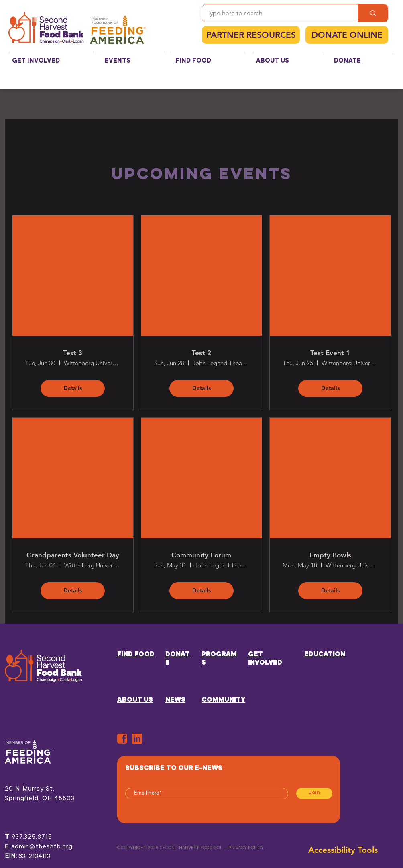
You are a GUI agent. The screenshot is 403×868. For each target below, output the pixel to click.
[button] (51, 58)
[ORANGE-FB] (122, 739)
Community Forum (201, 555)
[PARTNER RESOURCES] (251, 35)
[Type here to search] (274, 13)
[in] (137, 739)
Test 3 (73, 353)
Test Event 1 (330, 353)
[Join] (314, 793)
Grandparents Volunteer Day (73, 555)
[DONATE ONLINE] (347, 35)
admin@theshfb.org (42, 847)
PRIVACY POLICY (246, 848)
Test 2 (201, 353)
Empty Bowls (330, 555)
